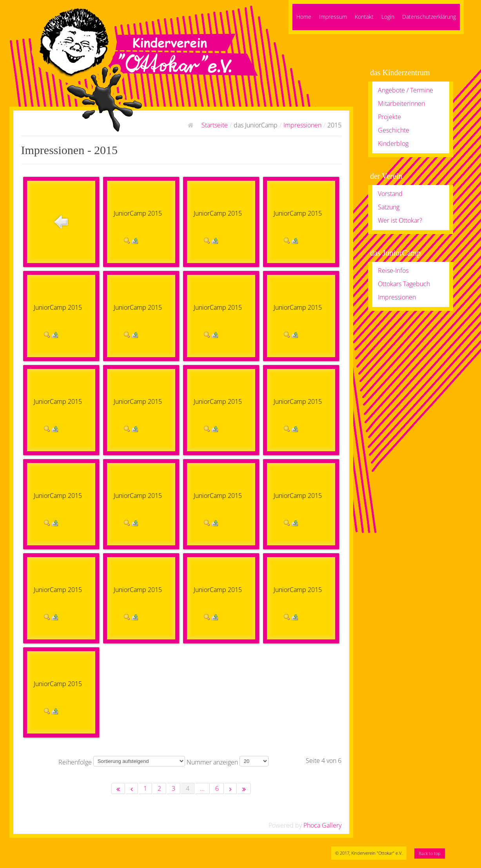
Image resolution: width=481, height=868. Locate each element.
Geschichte (394, 130)
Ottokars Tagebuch (404, 284)
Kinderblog (393, 143)
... (202, 788)
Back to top (430, 853)
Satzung (389, 207)
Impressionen (302, 125)
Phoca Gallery (322, 825)
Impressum (333, 17)
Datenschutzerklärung (429, 17)
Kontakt (364, 17)
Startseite (215, 125)
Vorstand (390, 194)
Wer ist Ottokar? (400, 220)
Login (388, 17)
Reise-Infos (393, 271)
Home (304, 17)
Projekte (389, 117)
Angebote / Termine (406, 90)
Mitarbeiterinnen (401, 104)
